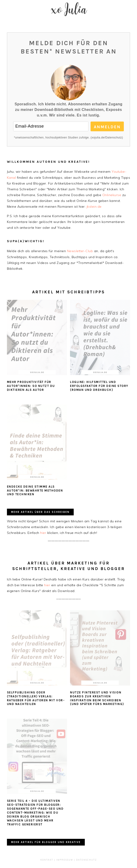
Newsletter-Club (80, 251)
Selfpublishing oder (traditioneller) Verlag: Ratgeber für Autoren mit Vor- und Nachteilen (36, 698)
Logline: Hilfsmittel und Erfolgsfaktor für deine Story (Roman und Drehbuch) (99, 386)
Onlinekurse (112, 195)
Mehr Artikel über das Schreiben (40, 512)
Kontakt (47, 860)
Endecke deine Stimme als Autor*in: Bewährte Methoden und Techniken (35, 490)
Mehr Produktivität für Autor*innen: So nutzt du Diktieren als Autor (31, 386)
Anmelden (107, 127)
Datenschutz (86, 860)
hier (43, 533)
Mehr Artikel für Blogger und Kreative (46, 842)
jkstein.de (94, 207)
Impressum (65, 860)
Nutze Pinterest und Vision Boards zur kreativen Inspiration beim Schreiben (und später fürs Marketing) (97, 698)
